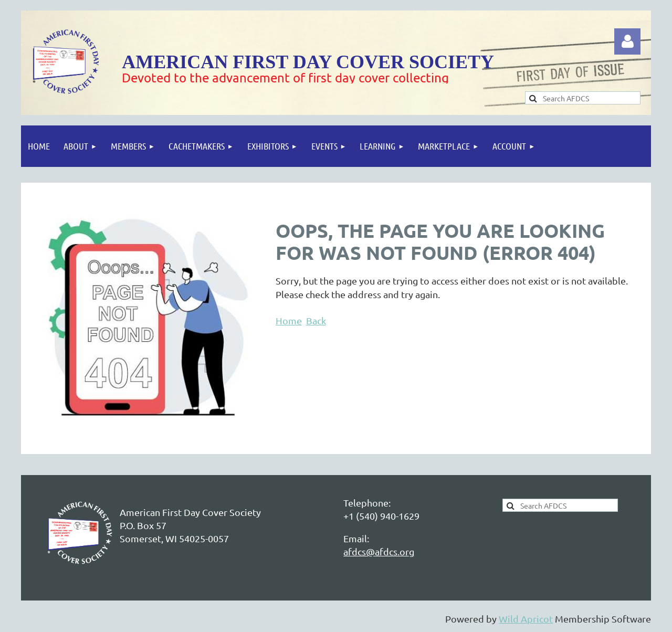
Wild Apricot (526, 619)
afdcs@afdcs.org (379, 551)
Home (289, 320)
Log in (627, 41)
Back (316, 320)
